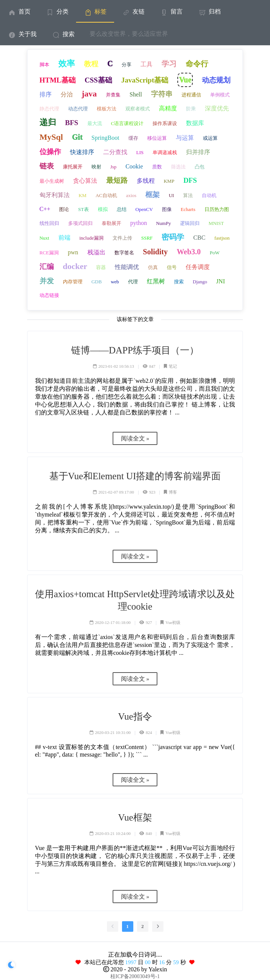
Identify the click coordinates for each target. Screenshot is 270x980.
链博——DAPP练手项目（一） (135, 350)
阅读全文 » (135, 438)
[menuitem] (19, 11)
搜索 (63, 34)
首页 (19, 11)
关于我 (22, 34)
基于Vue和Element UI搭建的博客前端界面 (135, 476)
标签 (95, 11)
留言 (171, 11)
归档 (209, 11)
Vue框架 (135, 817)
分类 (57, 11)
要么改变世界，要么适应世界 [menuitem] (129, 34)
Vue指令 (135, 716)
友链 (133, 11)
